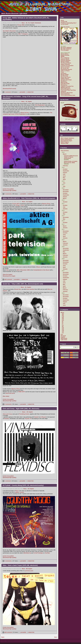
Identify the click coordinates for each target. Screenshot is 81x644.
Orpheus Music (65, 59)
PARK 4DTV (22, 392)
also (7, 270)
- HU (63, 320)
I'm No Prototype (38, 553)
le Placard (43, 417)
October (65, 169)
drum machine (30, 289)
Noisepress (64, 85)
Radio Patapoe (65, 142)
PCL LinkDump (65, 58)
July (64, 174)
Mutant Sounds (65, 55)
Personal (63, 336)
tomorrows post (10, 393)
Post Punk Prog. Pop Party (68, 90)
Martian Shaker (65, 62)
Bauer (39, 267)
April (64, 179)
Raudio (36, 417)
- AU (63, 314)
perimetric (64, 73)
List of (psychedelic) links (68, 95)
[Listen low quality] (8, 189)
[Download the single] (9, 276)
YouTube (47, 553)
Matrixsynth (64, 82)
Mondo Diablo (65, 75)
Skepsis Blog (64, 143)
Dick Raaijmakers (40, 105)
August (65, 173)
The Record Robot (66, 63)
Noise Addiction (65, 94)
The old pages (65, 50)
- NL (26, 23)
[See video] (6, 396)
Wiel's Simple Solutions (67, 138)
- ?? (62, 333)
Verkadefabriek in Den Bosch (41, 270)
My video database (66, 49)
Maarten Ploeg (46, 204)
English (33, 23)
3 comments (7, 194)
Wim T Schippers (23, 34)
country (22, 492)
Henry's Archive (65, 67)
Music (23, 23)
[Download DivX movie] (9, 89)
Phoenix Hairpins (66, 60)
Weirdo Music (65, 54)
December (66, 190)
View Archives (65, 151)
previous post (29, 571)
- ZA (63, 332)
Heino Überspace (66, 89)
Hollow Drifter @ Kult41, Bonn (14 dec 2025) (71, 162)
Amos (23, 205)
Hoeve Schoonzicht (66, 139)
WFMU (63, 57)
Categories (64, 310)
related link (30, 92)
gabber (17, 492)
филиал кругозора (66, 80)
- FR (63, 319)
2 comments (7, 404)
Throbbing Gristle (24, 414)
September (66, 171)
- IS (62, 323)
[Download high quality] (10, 190)
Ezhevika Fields (65, 84)
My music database (66, 47)
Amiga (18, 205)
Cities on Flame (65, 71)
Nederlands (38, 23)
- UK (27, 412)
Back (3, 637)
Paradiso (7, 418)
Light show (64, 340)
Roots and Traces (66, 77)
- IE (62, 322)
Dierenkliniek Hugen (66, 141)
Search (63, 344)
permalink (23, 92)
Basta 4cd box (25, 113)
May (64, 178)
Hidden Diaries (65, 78)
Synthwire (64, 81)
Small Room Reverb (66, 69)
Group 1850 (21, 25)
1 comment (7, 92)
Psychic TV (28, 418)
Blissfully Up (27, 553)
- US (28, 489)
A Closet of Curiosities (67, 66)
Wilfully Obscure (65, 88)
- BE (27, 569)
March (65, 154)
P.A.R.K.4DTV (16, 204)
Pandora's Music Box (67, 93)
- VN (63, 331)
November (66, 191)
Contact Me (64, 22)
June (64, 176)
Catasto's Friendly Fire (67, 86)
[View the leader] (7, 274)
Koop (62, 72)
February (65, 166)
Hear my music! (65, 27)
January (65, 209)
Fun (29, 23)
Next (56, 637)
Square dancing (65, 64)
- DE (63, 318)
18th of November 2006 (23, 270)
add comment (8, 279)
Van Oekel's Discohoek (9, 31)
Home (62, 20)
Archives (64, 148)
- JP (62, 325)
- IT (62, 324)
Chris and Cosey (7, 414)
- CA (63, 316)
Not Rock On (64, 76)
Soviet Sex (18, 289)
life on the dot (65, 68)
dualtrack (63, 91)
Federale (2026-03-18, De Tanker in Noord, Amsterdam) (71, 157)
